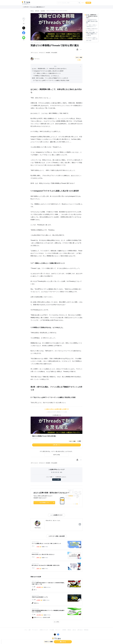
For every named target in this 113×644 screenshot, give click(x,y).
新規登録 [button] (88, 3)
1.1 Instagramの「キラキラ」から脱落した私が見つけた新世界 (48, 71)
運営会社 (69, 630)
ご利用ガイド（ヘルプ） (44, 630)
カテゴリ (37, 11)
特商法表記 (86, 630)
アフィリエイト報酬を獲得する (36, 7)
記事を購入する (56, 445)
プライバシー (58, 630)
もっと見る (56, 622)
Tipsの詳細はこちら (47, 503)
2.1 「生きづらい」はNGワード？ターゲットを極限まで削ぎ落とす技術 (51, 80)
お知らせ (74, 630)
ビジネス (43, 11)
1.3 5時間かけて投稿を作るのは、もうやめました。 (47, 76)
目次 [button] (68, 66)
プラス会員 (52, 630)
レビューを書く (56, 479)
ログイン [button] (83, 3)
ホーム (32, 11)
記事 (30, 630)
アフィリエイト (35, 630)
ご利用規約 (64, 630)
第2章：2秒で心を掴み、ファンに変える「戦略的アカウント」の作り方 (50, 78)
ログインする (56, 455)
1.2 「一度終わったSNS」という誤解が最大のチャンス (47, 73)
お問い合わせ (80, 630)
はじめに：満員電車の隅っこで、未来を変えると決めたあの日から (49, 69)
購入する (63, 642)
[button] (77, 50)
